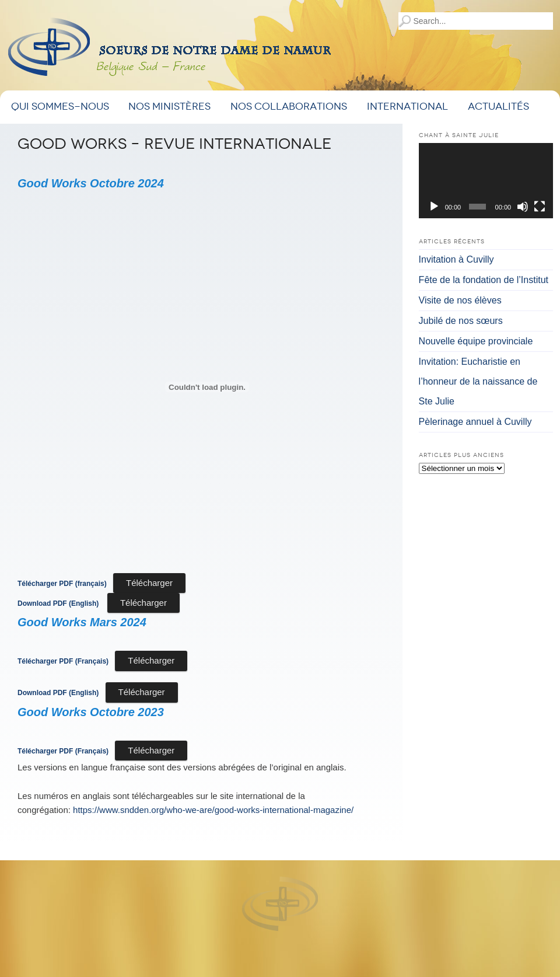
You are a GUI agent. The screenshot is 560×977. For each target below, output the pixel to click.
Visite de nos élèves (460, 300)
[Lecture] (434, 207)
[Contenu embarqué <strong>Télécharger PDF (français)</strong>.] (207, 387)
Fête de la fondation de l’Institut (484, 280)
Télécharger (149, 583)
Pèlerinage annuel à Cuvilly (475, 422)
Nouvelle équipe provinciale (476, 341)
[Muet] (523, 207)
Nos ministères (169, 107)
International (407, 107)
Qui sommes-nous (60, 107)
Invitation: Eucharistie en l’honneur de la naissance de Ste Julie (478, 381)
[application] (486, 181)
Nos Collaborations (289, 107)
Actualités (498, 107)
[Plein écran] (540, 207)
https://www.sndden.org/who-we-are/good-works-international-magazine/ (213, 810)
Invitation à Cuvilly (456, 259)
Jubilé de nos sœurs (461, 321)
